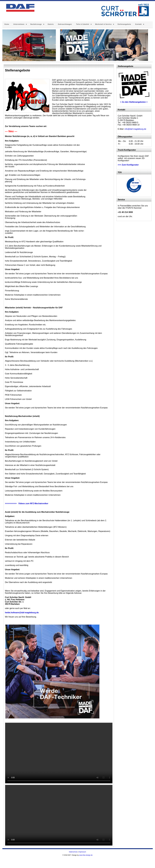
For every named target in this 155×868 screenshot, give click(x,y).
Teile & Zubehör (83, 24)
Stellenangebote (124, 24)
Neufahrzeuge (36, 24)
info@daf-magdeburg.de (135, 129)
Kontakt (139, 24)
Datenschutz (73, 852)
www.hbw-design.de (86, 855)
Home (7, 24)
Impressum (82, 852)
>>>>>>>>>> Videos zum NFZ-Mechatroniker (27, 503)
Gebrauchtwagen (65, 24)
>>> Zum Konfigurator (128, 165)
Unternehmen (19, 24)
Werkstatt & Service (103, 24)
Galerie (51, 24)
